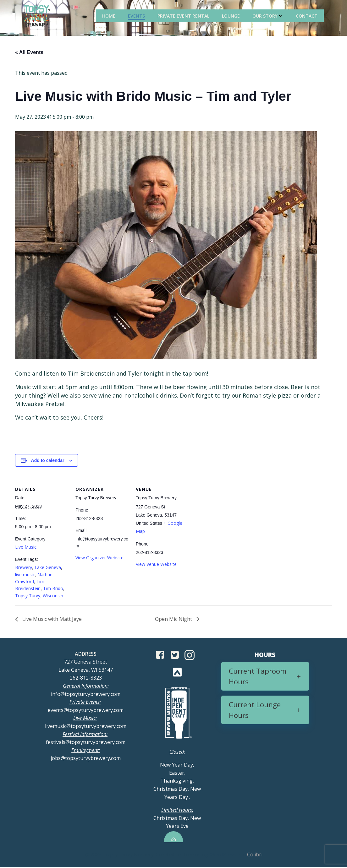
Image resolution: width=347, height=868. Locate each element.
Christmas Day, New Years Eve (177, 819)
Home (109, 16)
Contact (307, 16)
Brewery (24, 568)
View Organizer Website (99, 558)
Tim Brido (53, 589)
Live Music (26, 547)
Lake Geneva (48, 568)
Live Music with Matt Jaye (51, 619)
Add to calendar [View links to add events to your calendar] (48, 461)
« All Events (29, 53)
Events (137, 16)
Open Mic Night (174, 619)
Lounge (231, 16)
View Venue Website (156, 564)
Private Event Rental (184, 16)
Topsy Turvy (28, 596)
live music (25, 575)
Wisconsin (53, 596)
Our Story (268, 16)
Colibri (255, 855)
